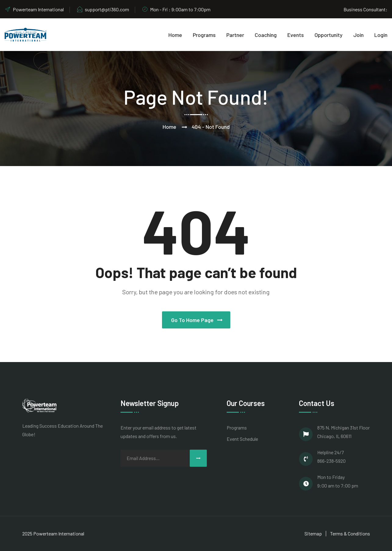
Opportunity (329, 35)
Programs (204, 35)
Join (358, 35)
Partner (235, 35)
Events (296, 35)
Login (381, 35)
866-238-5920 (331, 461)
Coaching (266, 35)
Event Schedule (242, 439)
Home (175, 35)
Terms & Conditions (350, 533)
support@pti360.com (103, 9)
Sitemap (313, 533)
